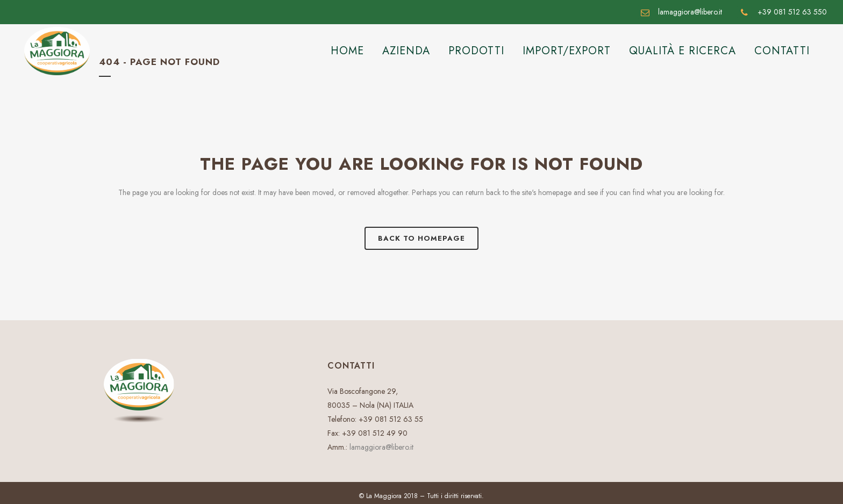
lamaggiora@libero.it (381, 447)
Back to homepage (421, 238)
